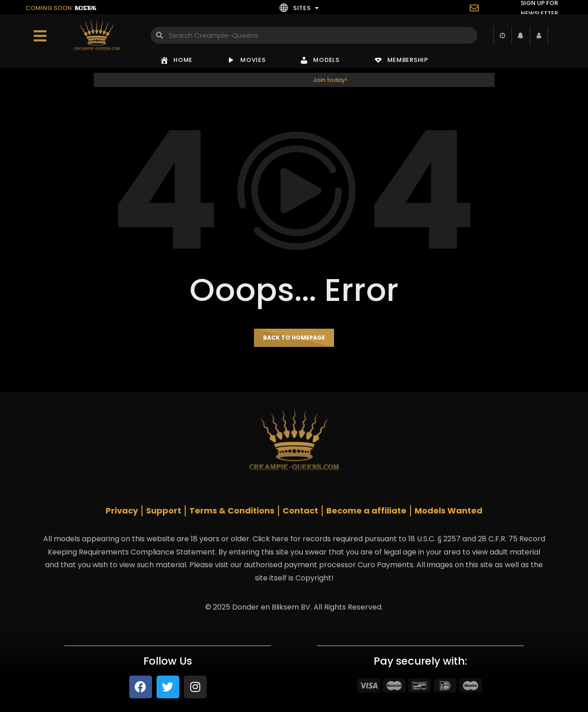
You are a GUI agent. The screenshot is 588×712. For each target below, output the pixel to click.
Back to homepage (294, 338)
